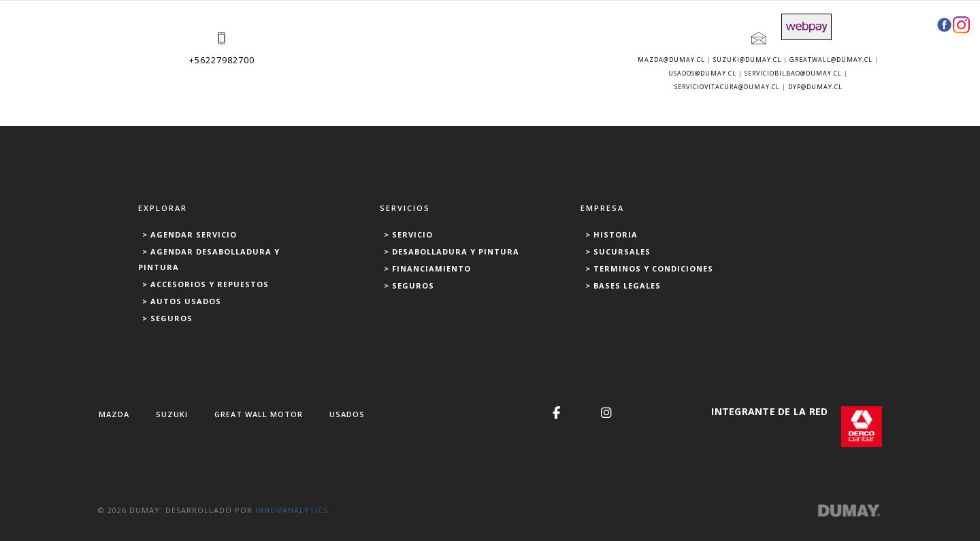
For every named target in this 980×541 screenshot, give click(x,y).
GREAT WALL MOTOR (259, 414)
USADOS (291, 26)
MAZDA (114, 414)
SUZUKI (172, 414)
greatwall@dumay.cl (831, 60)
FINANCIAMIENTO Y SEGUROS (694, 26)
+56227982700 (222, 60)
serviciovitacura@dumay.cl (727, 87)
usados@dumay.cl (702, 73)
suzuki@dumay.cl (747, 60)
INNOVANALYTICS (292, 510)
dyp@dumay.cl (815, 87)
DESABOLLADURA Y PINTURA (461, 26)
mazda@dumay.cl (671, 60)
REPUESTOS (576, 26)
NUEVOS (238, 26)
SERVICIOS (350, 26)
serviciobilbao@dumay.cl (793, 73)
